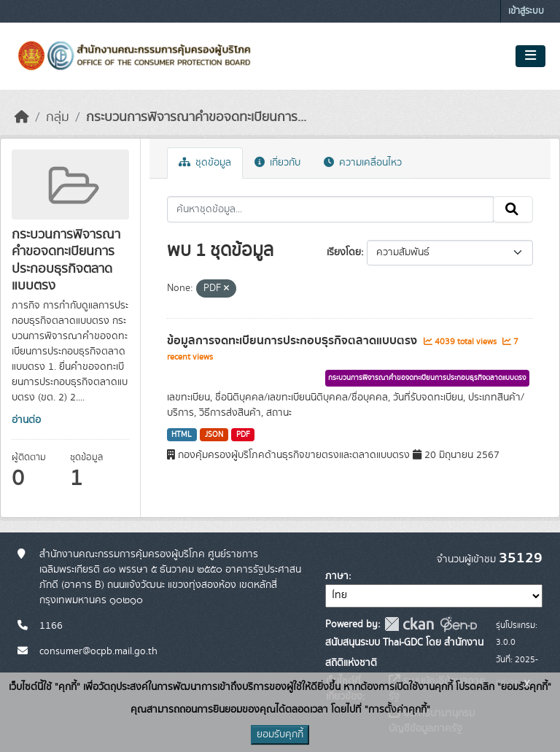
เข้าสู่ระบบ (526, 11)
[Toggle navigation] (530, 56)
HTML (182, 435)
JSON (214, 435)
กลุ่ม (58, 117)
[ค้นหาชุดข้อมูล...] (331, 209)
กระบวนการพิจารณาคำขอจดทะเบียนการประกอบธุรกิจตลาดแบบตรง (427, 378)
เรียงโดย (344, 252)
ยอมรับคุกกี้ (280, 734)
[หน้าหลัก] (22, 117)
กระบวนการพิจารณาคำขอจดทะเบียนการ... (196, 117)
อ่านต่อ (26, 420)
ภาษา (337, 576)
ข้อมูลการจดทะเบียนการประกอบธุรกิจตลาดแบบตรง (293, 341)
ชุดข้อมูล (205, 163)
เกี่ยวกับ (277, 163)
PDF (243, 435)
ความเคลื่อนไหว (363, 163)
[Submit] (513, 209)
